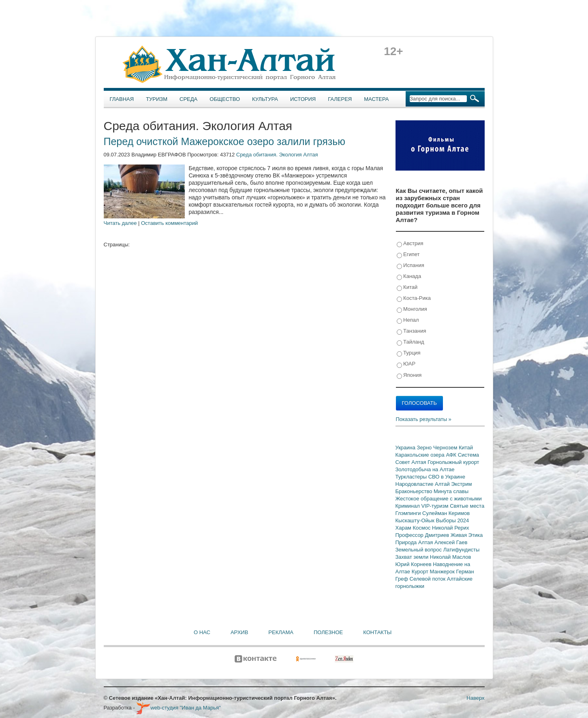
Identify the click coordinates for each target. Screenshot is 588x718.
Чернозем (446, 448)
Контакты (377, 632)
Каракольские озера (421, 455)
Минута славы (451, 491)
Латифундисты (462, 550)
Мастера (376, 99)
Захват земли (413, 557)
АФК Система (462, 455)
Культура (265, 99)
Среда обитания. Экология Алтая (277, 155)
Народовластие (415, 484)
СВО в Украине (447, 477)
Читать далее (120, 223)
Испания (411, 266)
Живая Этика (467, 535)
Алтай (443, 484)
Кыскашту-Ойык (416, 520)
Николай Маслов (451, 557)
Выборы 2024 (453, 520)
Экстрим (461, 484)
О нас (202, 632)
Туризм (157, 99)
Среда (188, 99)
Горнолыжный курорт (453, 462)
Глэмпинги (409, 513)
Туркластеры (412, 477)
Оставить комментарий (169, 223)
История (303, 99)
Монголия (412, 309)
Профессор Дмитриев (423, 535)
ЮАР (406, 364)
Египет (408, 255)
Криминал (408, 506)
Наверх (475, 698)
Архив (239, 632)
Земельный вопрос (419, 550)
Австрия (410, 244)
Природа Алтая (415, 542)
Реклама (281, 632)
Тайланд (411, 342)
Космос (422, 528)
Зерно (425, 448)
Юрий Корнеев (414, 564)
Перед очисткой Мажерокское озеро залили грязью (225, 141)
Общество (225, 99)
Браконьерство (415, 491)
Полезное (328, 632)
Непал (408, 320)
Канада (409, 277)
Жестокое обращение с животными (439, 499)
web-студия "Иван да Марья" (178, 708)
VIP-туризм (435, 506)
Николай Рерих (450, 528)
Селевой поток (428, 579)
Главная (122, 99)
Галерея (340, 99)
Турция (409, 353)
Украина (406, 448)
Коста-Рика (414, 298)
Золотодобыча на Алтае (425, 469)
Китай (407, 287)
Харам (404, 528)
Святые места (467, 506)
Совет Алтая (412, 462)
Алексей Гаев (451, 542)
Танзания (412, 331)
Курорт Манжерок (434, 572)
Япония (409, 375)
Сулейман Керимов (446, 513)
